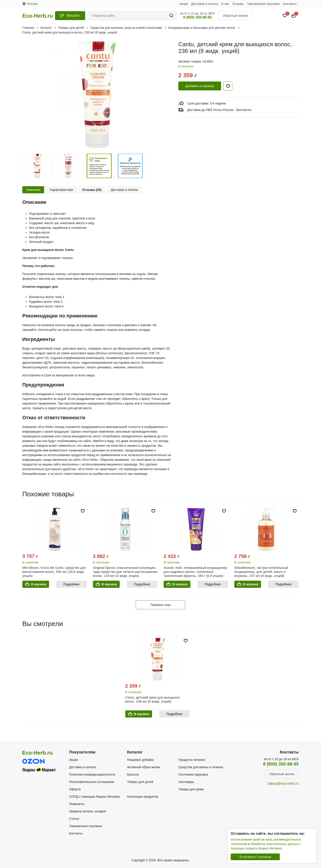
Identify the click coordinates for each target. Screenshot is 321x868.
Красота (133, 774)
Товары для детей (140, 782)
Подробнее (71, 584)
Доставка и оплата (205, 4)
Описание (33, 190)
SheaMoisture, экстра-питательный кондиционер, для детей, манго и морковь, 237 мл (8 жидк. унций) (261, 572)
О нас (225, 4)
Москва (33, 4)
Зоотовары (186, 782)
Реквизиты (77, 804)
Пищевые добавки (140, 760)
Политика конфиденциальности (92, 774)
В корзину (39, 584)
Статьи (74, 819)
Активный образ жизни (143, 767)
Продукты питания (192, 760)
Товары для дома (191, 789)
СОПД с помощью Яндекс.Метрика (94, 797)
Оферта (75, 789)
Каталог (73, 16)
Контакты (290, 4)
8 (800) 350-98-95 (198, 17)
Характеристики (61, 190)
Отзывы (238, 4)
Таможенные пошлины (263, 4)
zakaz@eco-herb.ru (283, 783)
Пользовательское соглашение (92, 782)
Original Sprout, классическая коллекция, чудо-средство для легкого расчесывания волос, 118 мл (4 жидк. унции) (125, 572)
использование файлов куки (251, 839)
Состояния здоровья (193, 774)
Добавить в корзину (200, 86)
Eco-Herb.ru (38, 16)
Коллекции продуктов (143, 797)
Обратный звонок (235, 16)
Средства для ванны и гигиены (201, 767)
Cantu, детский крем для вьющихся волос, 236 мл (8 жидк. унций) (153, 699)
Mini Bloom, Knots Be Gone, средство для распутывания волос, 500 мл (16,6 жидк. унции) (54, 572)
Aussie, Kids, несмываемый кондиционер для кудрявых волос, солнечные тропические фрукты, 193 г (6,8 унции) (195, 572)
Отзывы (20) (92, 190)
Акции (184, 4)
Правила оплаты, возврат (88, 811)
